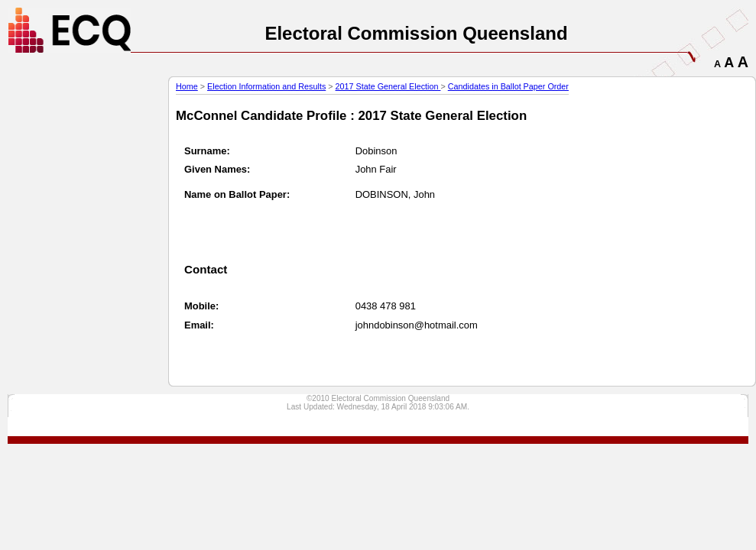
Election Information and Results (266, 86)
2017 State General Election (388, 86)
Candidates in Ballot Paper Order (508, 86)
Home (187, 86)
